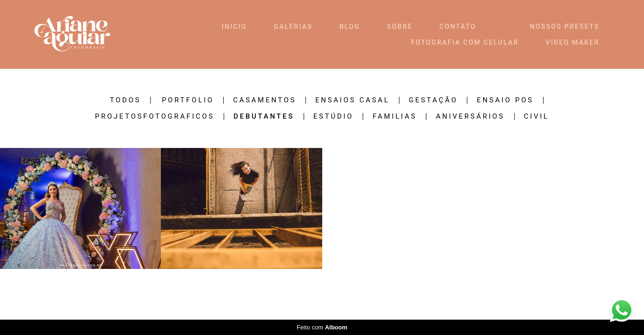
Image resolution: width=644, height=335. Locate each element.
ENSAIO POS (505, 100)
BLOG (350, 27)
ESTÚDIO (334, 117)
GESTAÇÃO (433, 100)
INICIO (234, 27)
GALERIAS (293, 27)
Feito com (322, 327)
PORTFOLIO (188, 100)
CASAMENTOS (265, 100)
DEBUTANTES (264, 117)
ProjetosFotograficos (155, 117)
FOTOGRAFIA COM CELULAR (465, 42)
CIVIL (537, 117)
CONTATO (458, 27)
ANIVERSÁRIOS (470, 117)
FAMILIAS (395, 117)
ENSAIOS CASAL (352, 100)
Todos (125, 100)
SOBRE (400, 27)
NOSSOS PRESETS (565, 27)
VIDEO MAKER (572, 42)
